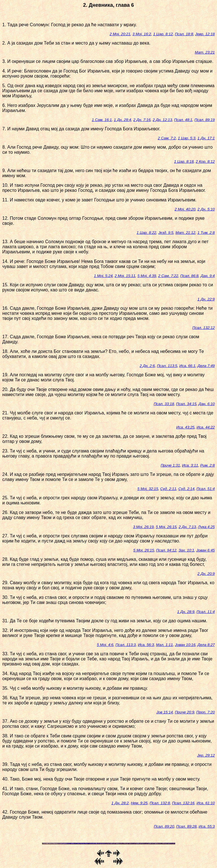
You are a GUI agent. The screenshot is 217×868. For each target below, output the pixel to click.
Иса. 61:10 (206, 803)
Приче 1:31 (170, 465)
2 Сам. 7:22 (168, 276)
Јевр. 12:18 (205, 34)
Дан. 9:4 (208, 276)
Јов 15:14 (164, 712)
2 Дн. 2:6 (147, 366)
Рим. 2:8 (208, 465)
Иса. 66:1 (187, 366)
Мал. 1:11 (164, 645)
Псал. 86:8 (189, 276)
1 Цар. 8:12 (163, 34)
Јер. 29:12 (206, 755)
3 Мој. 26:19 (143, 527)
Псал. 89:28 (186, 826)
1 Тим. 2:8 (206, 233)
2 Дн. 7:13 (187, 527)
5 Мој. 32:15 (148, 489)
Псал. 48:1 (183, 120)
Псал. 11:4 (206, 612)
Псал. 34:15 (186, 404)
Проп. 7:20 (206, 712)
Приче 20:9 (185, 712)
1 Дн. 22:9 (206, 299)
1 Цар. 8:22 (146, 233)
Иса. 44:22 (206, 427)
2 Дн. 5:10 (206, 209)
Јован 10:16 (185, 645)
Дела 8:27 (206, 645)
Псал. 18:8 (184, 34)
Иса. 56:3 (146, 645)
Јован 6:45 (206, 550)
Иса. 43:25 (185, 427)
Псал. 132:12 (204, 328)
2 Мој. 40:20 (185, 209)
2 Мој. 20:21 (120, 34)
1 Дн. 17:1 (206, 138)
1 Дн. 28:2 (120, 803)
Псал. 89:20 (164, 826)
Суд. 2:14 (186, 489)
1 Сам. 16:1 (102, 120)
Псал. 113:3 (126, 645)
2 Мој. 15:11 (125, 276)
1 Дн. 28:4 (122, 120)
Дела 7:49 (206, 366)
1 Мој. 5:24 (103, 276)
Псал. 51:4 (206, 489)
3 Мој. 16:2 (142, 34)
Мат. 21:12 (185, 233)
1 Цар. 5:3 (186, 138)
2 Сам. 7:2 (167, 138)
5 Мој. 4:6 (105, 645)
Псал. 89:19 (205, 120)
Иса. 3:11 (190, 465)
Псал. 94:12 (166, 550)
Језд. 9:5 (166, 233)
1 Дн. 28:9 (186, 612)
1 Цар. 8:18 (184, 161)
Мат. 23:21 (205, 52)
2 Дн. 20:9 (206, 574)
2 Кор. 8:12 (205, 161)
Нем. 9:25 (139, 803)
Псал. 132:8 (160, 803)
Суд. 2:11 (168, 489)
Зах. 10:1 (186, 550)
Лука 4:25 (206, 527)
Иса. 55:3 (207, 826)
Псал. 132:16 (183, 803)
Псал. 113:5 (167, 366)
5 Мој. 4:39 (147, 276)
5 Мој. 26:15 (166, 527)
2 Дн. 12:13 (162, 120)
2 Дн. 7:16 (142, 120)
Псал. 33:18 (164, 404)
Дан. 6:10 (207, 404)
